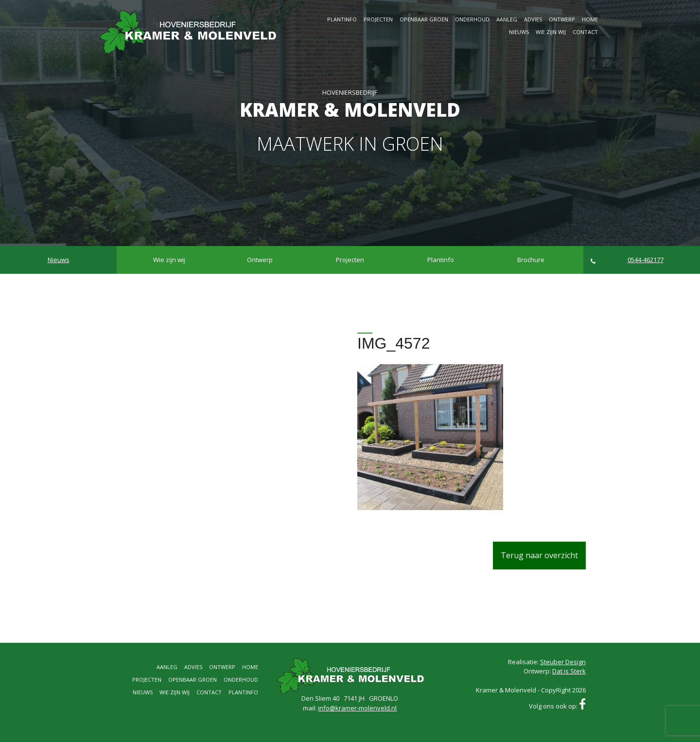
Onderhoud (472, 19)
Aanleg (507, 19)
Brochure (531, 260)
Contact (585, 32)
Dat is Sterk (569, 671)
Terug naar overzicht (539, 555)
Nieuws (519, 32)
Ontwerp (562, 19)
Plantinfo (342, 19)
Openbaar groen (424, 19)
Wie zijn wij (551, 32)
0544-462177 (627, 260)
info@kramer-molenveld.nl (357, 708)
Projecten (378, 19)
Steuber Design (563, 662)
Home (590, 19)
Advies (533, 19)
